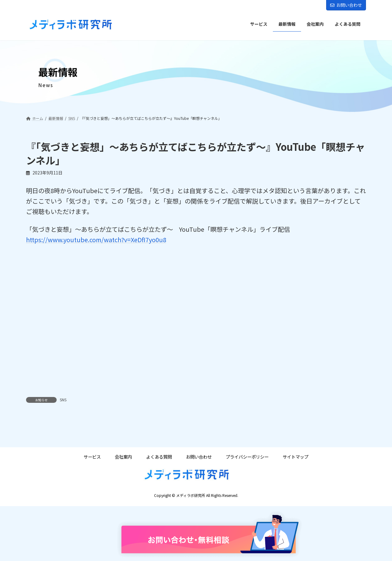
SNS (63, 400)
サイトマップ (296, 457)
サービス (92, 457)
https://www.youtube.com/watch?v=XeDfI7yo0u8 (96, 240)
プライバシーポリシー (247, 457)
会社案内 (123, 457)
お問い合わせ (346, 5)
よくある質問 (159, 457)
